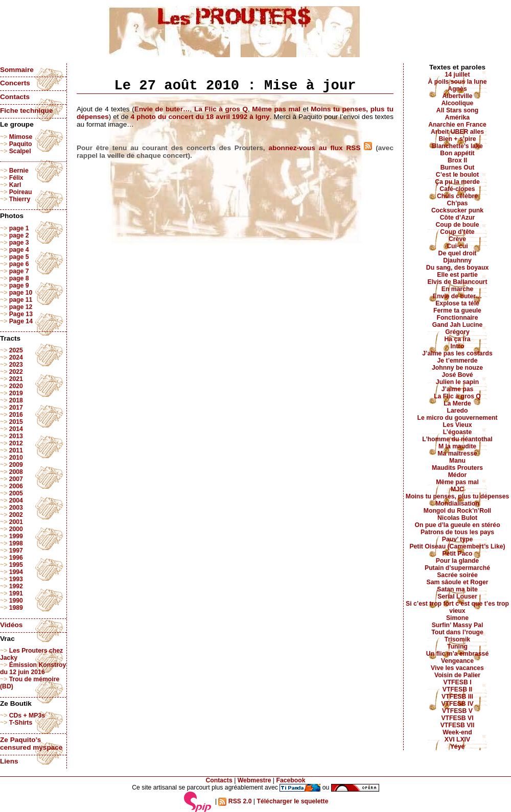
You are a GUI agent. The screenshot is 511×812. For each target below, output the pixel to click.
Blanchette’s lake (457, 146)
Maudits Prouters (457, 468)
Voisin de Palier (457, 675)
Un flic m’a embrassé (457, 654)
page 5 (19, 257)
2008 (16, 472)
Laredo (458, 411)
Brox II (457, 160)
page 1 (19, 228)
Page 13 (21, 314)
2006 (16, 486)
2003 (16, 508)
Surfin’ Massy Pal (458, 625)
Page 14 (21, 321)
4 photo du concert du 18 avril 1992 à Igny (200, 117)
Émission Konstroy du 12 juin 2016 (33, 668)
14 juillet (458, 75)
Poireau (21, 192)
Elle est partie (457, 275)
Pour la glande (457, 561)
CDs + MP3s (27, 715)
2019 (16, 393)
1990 (16, 601)
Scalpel (20, 151)
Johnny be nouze (457, 368)
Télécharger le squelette (292, 801)
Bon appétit (457, 153)
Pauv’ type (458, 539)
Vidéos (11, 625)
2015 (16, 422)
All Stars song (457, 110)
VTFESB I (457, 682)
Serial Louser (457, 596)
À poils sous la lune (458, 82)
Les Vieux (458, 425)
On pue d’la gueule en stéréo (457, 525)
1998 (16, 543)
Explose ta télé (457, 303)
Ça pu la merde (457, 182)
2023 (16, 365)
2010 (16, 458)
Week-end (457, 732)
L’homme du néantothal (457, 439)
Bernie (19, 171)
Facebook (291, 780)
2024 (16, 357)
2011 (16, 450)
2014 (16, 429)
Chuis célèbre (457, 196)
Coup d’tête (457, 232)
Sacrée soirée (457, 575)
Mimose (21, 137)
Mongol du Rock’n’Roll (458, 511)
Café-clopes (457, 189)
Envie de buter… (162, 109)
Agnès (457, 89)
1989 (16, 608)
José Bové (457, 375)
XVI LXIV (457, 739)
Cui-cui (457, 246)
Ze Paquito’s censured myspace (31, 744)
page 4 (19, 250)
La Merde (457, 403)
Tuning (457, 647)
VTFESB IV (457, 704)
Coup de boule (458, 225)
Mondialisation (457, 504)
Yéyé (458, 747)
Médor (458, 475)
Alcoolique (458, 103)
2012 (16, 443)
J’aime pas (458, 389)
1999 (16, 536)
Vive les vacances (457, 668)
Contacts (15, 97)
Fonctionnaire (458, 318)
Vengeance (457, 661)
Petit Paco (457, 554)
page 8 (19, 278)
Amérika (457, 117)
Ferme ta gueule (457, 311)
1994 (16, 572)
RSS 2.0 (235, 801)
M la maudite (457, 446)
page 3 (19, 243)
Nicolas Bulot (457, 518)
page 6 (19, 264)
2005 (16, 493)
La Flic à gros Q (221, 109)
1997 (16, 551)
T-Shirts (21, 723)
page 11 (21, 300)
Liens (9, 761)
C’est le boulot (457, 175)
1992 (16, 586)
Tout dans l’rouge (457, 632)
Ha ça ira (457, 339)
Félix (16, 178)
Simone (457, 618)
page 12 (21, 307)
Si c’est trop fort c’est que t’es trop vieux (457, 607)
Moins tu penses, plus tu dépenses (458, 496)
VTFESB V (457, 711)
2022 (16, 372)
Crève (457, 239)
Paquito (21, 144)
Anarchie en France (457, 125)
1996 (16, 558)
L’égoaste (457, 432)
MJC (457, 489)
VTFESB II (457, 689)
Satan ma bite (457, 589)
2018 (16, 400)
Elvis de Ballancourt (458, 282)
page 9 (19, 285)
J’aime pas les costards (457, 353)
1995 (16, 565)
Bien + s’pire (457, 139)
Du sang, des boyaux (457, 268)
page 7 (19, 271)
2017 (16, 408)
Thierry (20, 199)
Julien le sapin (457, 382)
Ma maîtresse (457, 453)
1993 (16, 579)
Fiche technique (26, 111)
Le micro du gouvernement (457, 418)
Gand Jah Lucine (458, 325)
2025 (16, 350)
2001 (16, 522)
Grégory (457, 332)
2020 (16, 386)
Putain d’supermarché (457, 568)
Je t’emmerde (458, 361)
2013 (16, 436)
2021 (16, 379)
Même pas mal (276, 109)
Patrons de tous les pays (457, 532)
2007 (16, 479)
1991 (16, 593)
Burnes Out (458, 168)
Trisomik (457, 639)
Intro (457, 346)
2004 (16, 500)
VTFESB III (457, 697)
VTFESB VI (457, 718)
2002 (16, 515)
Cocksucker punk (457, 210)
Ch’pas (458, 203)
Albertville (457, 96)
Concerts (15, 83)
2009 (16, 465)
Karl (15, 185)
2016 (16, 415)
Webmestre (254, 780)
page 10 (21, 293)
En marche (458, 289)
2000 (16, 529)
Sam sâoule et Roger (457, 582)
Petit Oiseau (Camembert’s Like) (457, 546)
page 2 (19, 235)
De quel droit (458, 253)
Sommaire (17, 70)
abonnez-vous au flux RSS (320, 148)
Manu (457, 461)
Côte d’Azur (458, 218)
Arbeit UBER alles (457, 132)
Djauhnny (457, 260)
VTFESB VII (458, 725)
